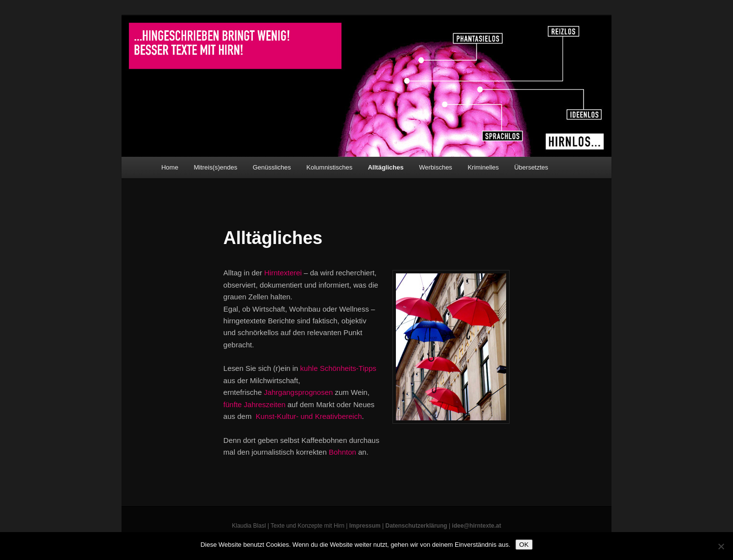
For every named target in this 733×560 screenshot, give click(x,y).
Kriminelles (483, 167)
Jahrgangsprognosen (298, 392)
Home (170, 167)
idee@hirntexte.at (476, 526)
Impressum (365, 526)
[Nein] (721, 546)
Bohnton (342, 452)
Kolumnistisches (329, 167)
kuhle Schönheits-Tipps (338, 368)
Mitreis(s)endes (215, 167)
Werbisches (436, 167)
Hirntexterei (283, 273)
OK (524, 545)
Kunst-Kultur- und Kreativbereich (309, 416)
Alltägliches (386, 167)
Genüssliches (272, 167)
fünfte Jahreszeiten (255, 404)
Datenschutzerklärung (416, 526)
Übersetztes (531, 167)
